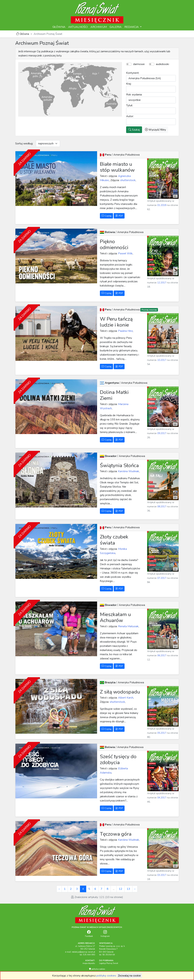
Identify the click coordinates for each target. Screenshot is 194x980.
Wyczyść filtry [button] (155, 130)
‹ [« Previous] (59, 889)
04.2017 (162, 798)
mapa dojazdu (89, 963)
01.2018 (162, 205)
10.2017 (162, 360)
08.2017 (162, 507)
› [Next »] (135, 889)
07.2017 (162, 578)
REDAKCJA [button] (132, 27)
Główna (23, 34)
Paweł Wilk (125, 253)
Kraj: (129, 84)
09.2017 (162, 433)
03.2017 (162, 875)
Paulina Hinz (125, 331)
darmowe (139, 64)
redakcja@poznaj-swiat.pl (83, 952)
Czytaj (106, 216)
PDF (119, 216)
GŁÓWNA (59, 27)
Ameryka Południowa (126, 155)
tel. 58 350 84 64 (107, 955)
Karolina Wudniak (128, 471)
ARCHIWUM (99, 27)
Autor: (130, 116)
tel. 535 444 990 (87, 955)
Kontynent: (133, 73)
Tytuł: (129, 105)
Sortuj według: (24, 144)
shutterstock (128, 180)
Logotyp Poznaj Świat (109, 963)
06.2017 (162, 655)
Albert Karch (125, 698)
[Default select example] (48, 144)
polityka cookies (97, 969)
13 (128, 889)
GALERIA (116, 27)
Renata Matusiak (128, 626)
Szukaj (134, 130)
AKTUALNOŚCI (78, 27)
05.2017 (162, 733)
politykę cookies (106, 976)
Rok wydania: (134, 95)
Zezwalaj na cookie (129, 976)
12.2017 (162, 283)
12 (121, 889)
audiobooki (162, 64)
